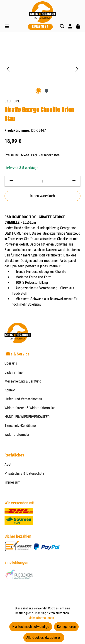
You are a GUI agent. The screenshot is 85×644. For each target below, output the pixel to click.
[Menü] (7, 27)
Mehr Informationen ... (43, 618)
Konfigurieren (66, 627)
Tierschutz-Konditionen (21, 426)
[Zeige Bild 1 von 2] (38, 91)
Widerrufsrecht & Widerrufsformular (30, 408)
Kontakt (10, 390)
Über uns (11, 363)
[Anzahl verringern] (11, 181)
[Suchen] (62, 27)
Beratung (40, 27)
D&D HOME (12, 101)
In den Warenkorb (42, 196)
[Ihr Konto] (70, 27)
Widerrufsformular (17, 435)
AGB (8, 464)
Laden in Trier (14, 372)
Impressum (12, 482)
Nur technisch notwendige (31, 627)
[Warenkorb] (78, 27)
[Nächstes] (77, 69)
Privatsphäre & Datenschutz (24, 473)
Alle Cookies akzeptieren (44, 638)
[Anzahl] (43, 181)
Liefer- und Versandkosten (23, 399)
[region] (42, 69)
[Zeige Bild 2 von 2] (46, 91)
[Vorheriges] (8, 69)
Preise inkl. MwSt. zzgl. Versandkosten (32, 155)
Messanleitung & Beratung (23, 381)
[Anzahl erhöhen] (74, 181)
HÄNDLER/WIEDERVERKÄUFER (27, 417)
